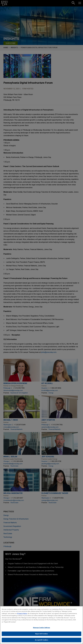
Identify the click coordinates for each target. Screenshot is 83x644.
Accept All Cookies (41, 640)
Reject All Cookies (41, 634)
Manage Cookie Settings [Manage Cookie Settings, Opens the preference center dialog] (41, 628)
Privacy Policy (22, 613)
